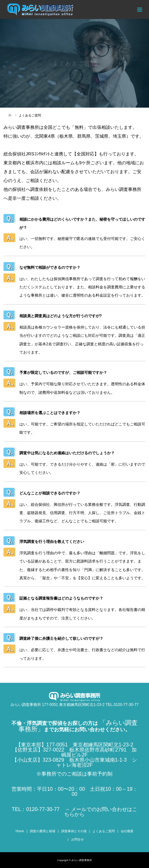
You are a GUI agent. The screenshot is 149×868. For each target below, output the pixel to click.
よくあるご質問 (104, 831)
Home (20, 831)
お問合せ (78, 839)
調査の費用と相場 (43, 831)
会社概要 (127, 831)
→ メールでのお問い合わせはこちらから (101, 812)
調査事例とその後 (74, 831)
